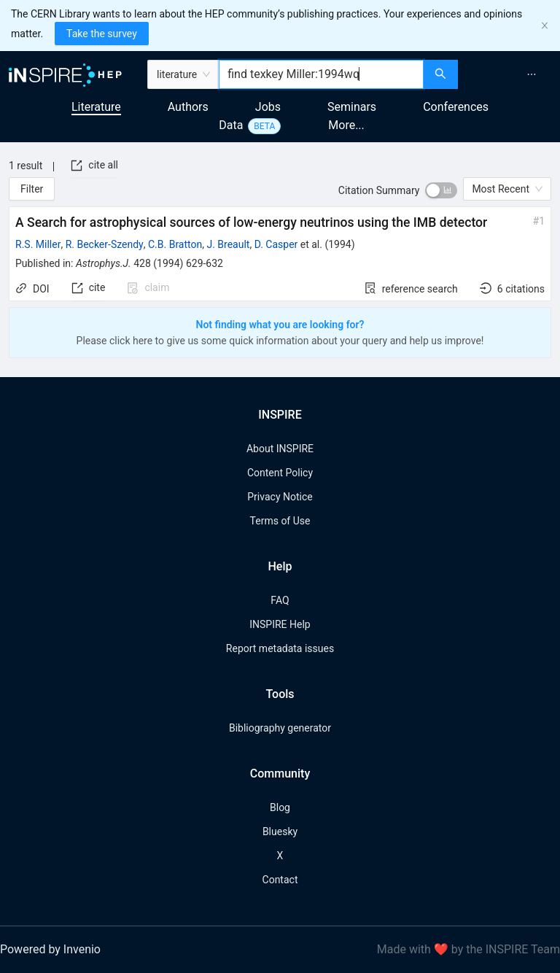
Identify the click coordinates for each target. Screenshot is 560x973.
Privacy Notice (280, 497)
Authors (188, 107)
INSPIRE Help (280, 624)
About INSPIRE (280, 449)
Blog (280, 807)
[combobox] (321, 74)
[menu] (511, 74)
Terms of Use (280, 521)
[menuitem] (532, 74)
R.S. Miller (38, 244)
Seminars (352, 107)
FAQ (280, 600)
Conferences (456, 107)
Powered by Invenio (50, 949)
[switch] (441, 190)
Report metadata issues (280, 648)
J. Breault (228, 244)
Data (231, 125)
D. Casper (276, 244)
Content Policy (280, 473)
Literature (96, 107)
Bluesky (280, 831)
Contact (280, 880)
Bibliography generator (280, 728)
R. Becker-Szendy (105, 244)
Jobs (268, 107)
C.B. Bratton (175, 244)
